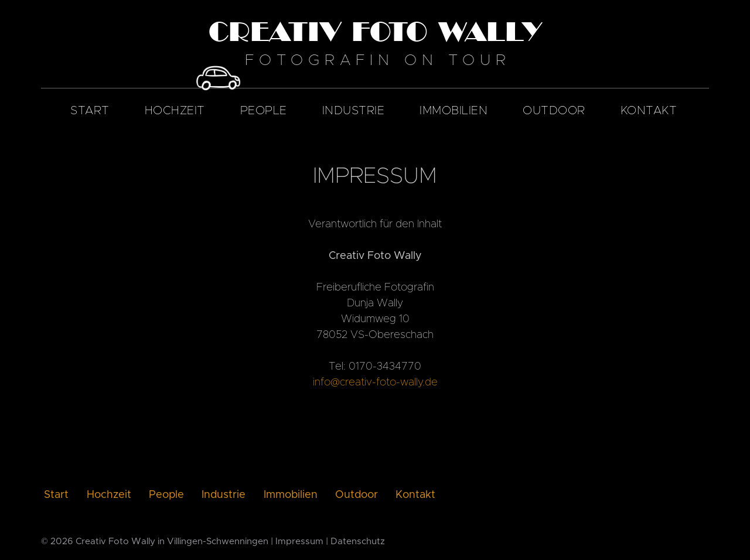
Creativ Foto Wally (115, 542)
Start (90, 111)
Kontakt (649, 111)
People (264, 111)
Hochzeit (175, 111)
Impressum (299, 542)
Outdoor (554, 111)
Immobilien (454, 111)
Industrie (354, 111)
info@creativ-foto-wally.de (375, 383)
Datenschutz (358, 542)
